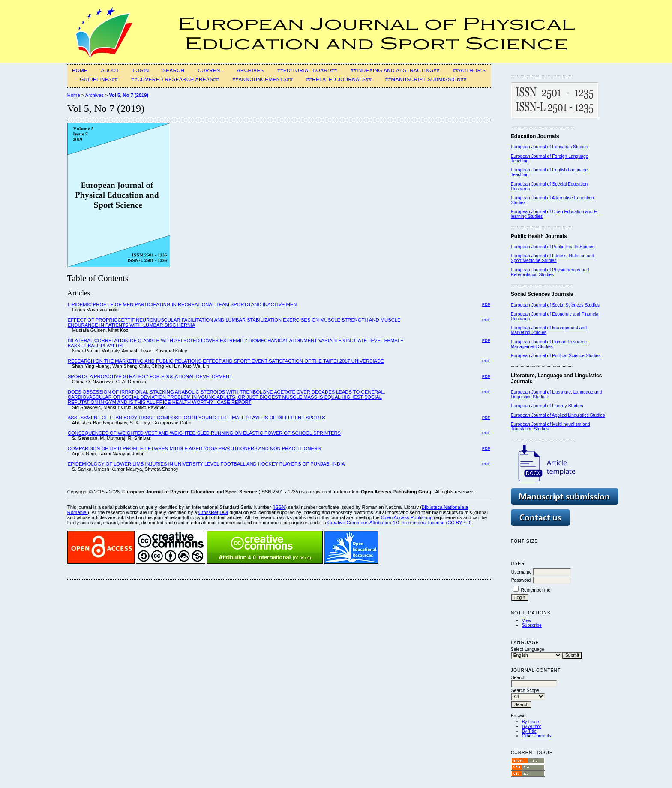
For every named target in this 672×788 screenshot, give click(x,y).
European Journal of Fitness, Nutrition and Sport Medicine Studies (553, 258)
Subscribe (532, 625)
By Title (529, 731)
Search (173, 70)
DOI (224, 512)
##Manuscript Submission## (426, 79)
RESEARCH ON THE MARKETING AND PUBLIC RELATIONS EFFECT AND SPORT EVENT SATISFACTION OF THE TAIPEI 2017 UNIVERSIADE (226, 361)
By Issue (531, 722)
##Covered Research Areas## (175, 79)
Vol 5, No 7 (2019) (129, 95)
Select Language (528, 649)
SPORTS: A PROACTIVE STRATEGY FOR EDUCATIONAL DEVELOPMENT (150, 376)
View (527, 621)
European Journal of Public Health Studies (553, 247)
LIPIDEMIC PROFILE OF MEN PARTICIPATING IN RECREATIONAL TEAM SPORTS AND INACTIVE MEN (182, 304)
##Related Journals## (339, 79)
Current (211, 70)
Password (521, 580)
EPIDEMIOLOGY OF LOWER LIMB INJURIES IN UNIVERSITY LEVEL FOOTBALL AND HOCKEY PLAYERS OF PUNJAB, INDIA (206, 464)
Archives (250, 70)
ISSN (279, 507)
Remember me (536, 590)
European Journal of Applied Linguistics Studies (558, 415)
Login (141, 70)
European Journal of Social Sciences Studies (555, 305)
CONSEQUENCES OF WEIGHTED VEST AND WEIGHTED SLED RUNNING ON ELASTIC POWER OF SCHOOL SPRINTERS (204, 433)
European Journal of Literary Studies (547, 406)
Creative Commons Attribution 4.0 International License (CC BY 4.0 (399, 523)
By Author (532, 726)
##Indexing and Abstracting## (395, 70)
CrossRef (208, 512)
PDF (486, 304)
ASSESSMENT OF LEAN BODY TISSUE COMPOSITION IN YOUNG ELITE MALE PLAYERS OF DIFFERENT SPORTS (196, 418)
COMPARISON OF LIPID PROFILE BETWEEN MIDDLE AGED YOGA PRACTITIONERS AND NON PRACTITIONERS (194, 448)
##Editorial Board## (307, 70)
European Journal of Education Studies (549, 147)
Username (522, 572)
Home (80, 70)
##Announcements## (263, 79)
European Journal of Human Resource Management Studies (549, 344)
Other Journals (537, 736)
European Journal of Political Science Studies (556, 356)
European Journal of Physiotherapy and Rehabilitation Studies (550, 272)
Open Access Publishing (407, 517)
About (110, 70)
